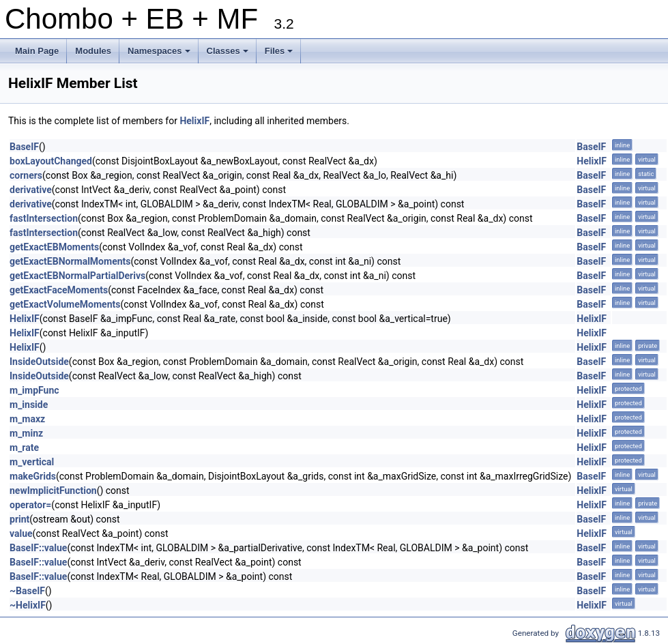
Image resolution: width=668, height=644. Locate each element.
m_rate (24, 448)
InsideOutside (39, 362)
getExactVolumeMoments (65, 304)
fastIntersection (44, 218)
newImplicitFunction (53, 491)
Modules (93, 51)
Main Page (37, 51)
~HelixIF (28, 605)
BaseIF (24, 147)
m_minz (26, 433)
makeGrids (33, 476)
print (19, 519)
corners (26, 175)
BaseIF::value (38, 548)
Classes (229, 55)
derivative (31, 190)
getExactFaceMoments (59, 290)
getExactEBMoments (54, 247)
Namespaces (160, 55)
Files (280, 55)
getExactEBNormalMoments (70, 261)
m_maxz (27, 419)
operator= (30, 505)
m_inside (29, 405)
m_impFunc (34, 390)
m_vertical (32, 462)
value (21, 533)
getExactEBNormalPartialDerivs (77, 276)
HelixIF (194, 121)
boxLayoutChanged (51, 161)
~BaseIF (27, 591)
